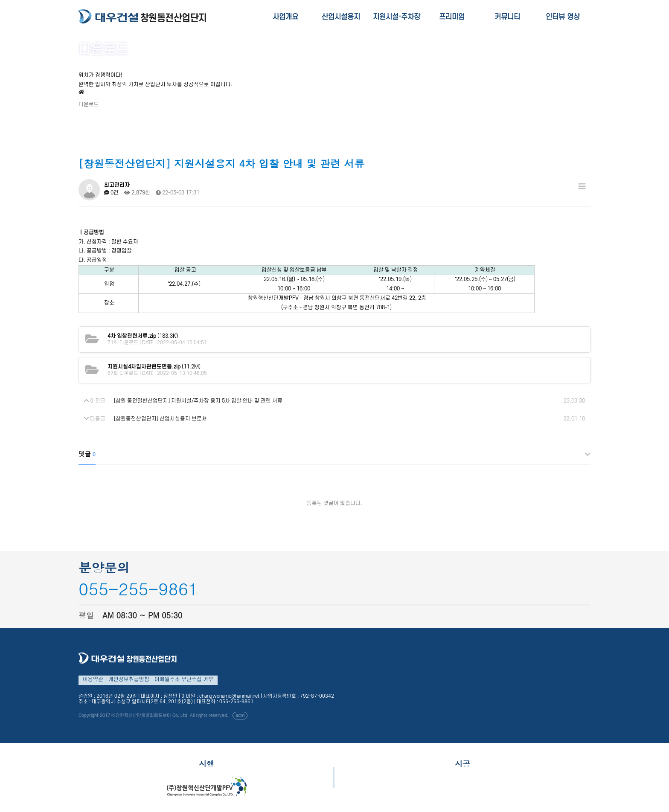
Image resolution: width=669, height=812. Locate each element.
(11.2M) (154, 367)
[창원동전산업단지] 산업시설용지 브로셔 (160, 419)
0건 (111, 193)
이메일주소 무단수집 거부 (184, 679)
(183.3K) (143, 336)
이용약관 (93, 679)
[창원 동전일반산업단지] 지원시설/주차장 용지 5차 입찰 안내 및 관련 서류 (198, 401)
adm (240, 716)
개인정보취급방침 (129, 679)
